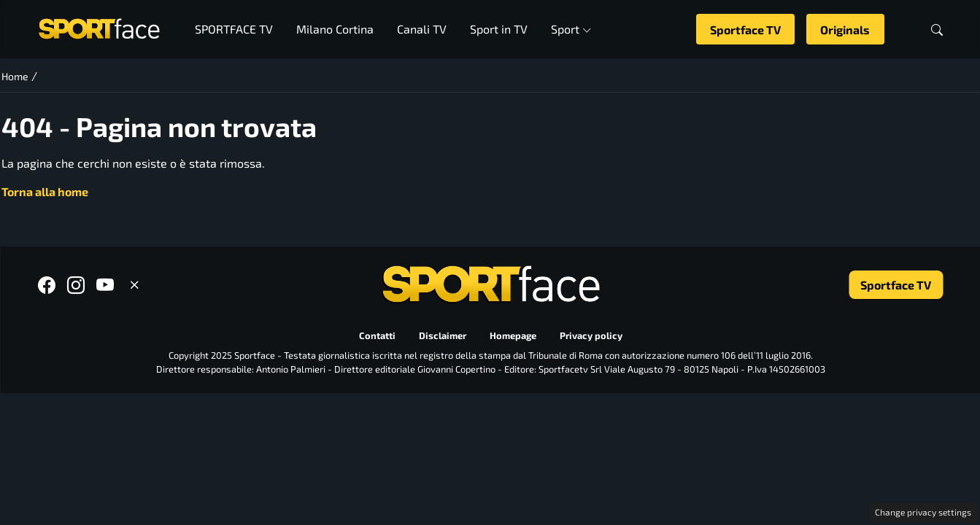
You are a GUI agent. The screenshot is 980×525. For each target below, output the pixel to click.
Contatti (377, 336)
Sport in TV (499, 29)
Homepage (512, 336)
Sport (571, 29)
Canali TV (422, 29)
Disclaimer (442, 336)
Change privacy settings (923, 512)
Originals (845, 30)
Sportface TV (745, 30)
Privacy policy (590, 336)
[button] (937, 30)
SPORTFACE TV (234, 29)
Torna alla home (45, 191)
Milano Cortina (335, 29)
